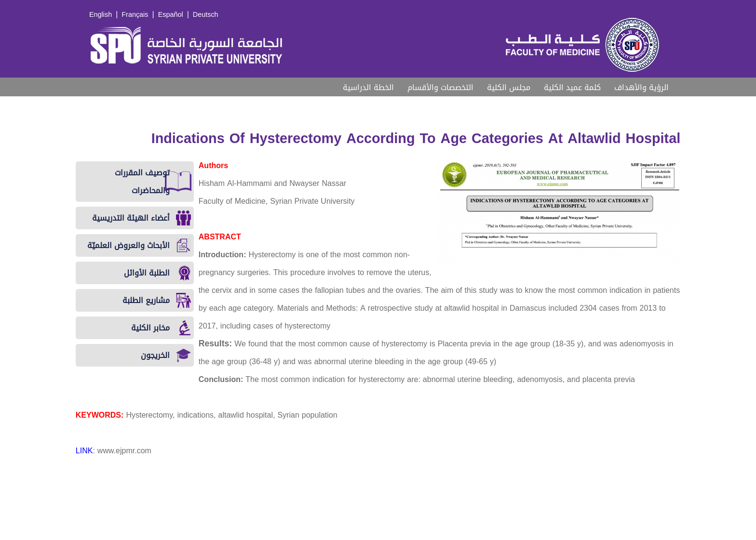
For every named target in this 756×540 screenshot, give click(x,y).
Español (171, 15)
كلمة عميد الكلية (572, 87)
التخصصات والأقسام (440, 87)
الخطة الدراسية (368, 87)
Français (135, 15)
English (101, 15)
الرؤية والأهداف (641, 87)
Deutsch (206, 15)
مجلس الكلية (509, 87)
